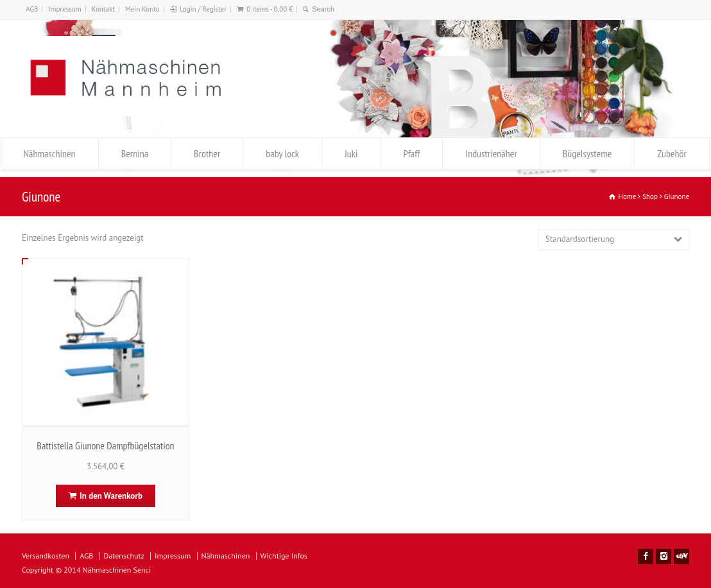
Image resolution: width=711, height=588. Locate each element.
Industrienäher (491, 153)
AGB (32, 9)
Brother (207, 153)
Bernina (135, 153)
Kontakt (103, 9)
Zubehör (672, 153)
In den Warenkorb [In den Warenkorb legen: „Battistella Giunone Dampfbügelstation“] (111, 496)
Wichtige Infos (284, 556)
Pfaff (411, 153)
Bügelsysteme (587, 153)
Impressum (65, 9)
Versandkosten (46, 556)
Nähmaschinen (50, 153)
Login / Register (203, 9)
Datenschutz (124, 556)
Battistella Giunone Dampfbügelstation (105, 445)
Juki (351, 153)
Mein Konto (142, 9)
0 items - (270, 9)
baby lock (282, 153)
